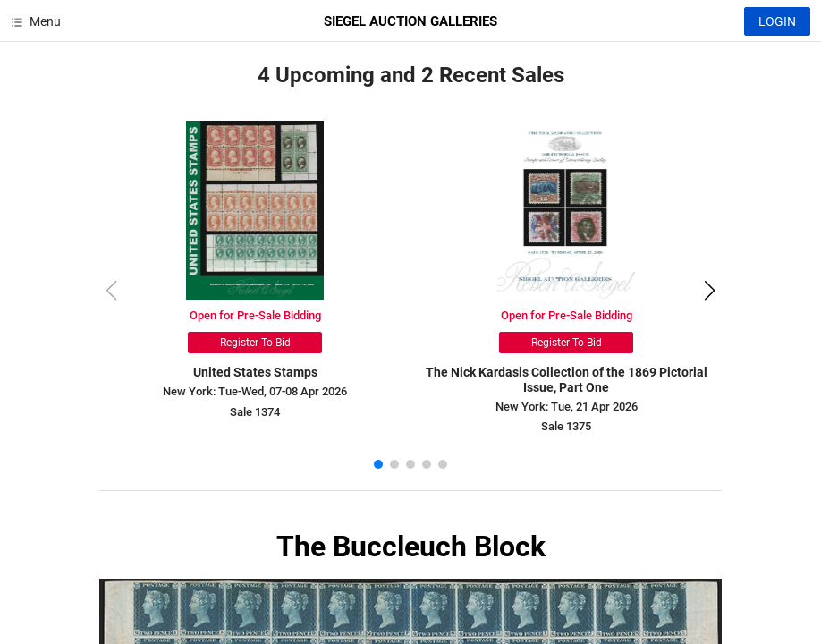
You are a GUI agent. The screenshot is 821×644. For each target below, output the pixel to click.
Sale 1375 (566, 426)
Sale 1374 (255, 412)
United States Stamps (255, 372)
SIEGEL (410, 21)
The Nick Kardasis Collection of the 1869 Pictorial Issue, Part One (567, 380)
